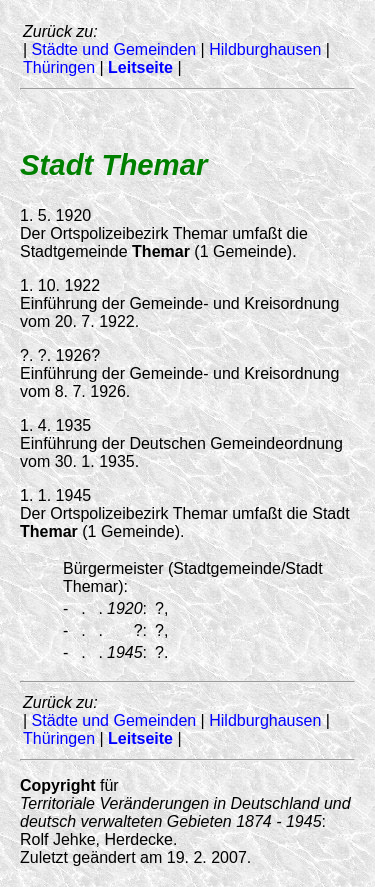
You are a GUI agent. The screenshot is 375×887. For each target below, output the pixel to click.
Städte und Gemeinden (114, 49)
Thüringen (59, 67)
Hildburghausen (265, 49)
